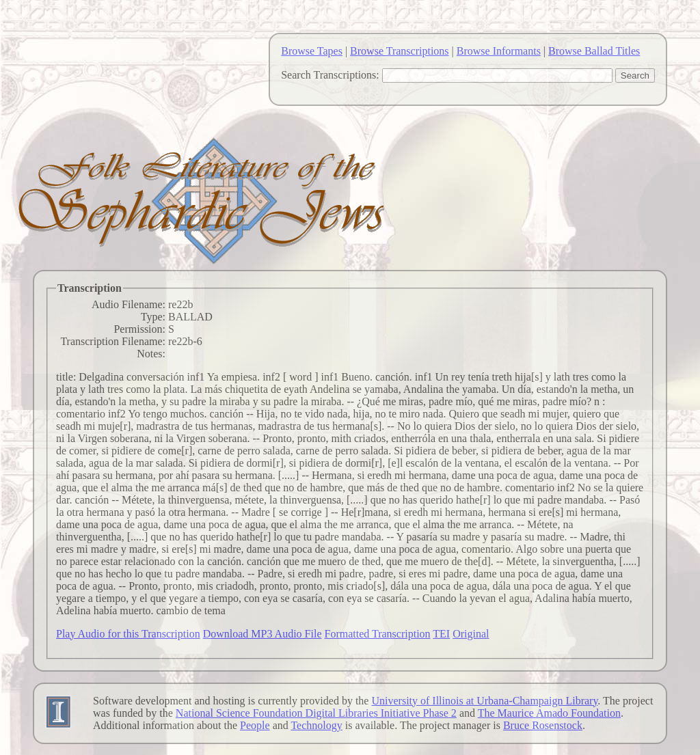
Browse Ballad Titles (594, 51)
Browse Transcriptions (399, 51)
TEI (441, 634)
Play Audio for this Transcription (128, 634)
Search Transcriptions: (330, 75)
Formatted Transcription (377, 634)
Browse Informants (499, 51)
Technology (316, 725)
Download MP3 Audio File (262, 634)
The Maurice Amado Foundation (549, 713)
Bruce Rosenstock (543, 725)
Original (471, 634)
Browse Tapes (312, 51)
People (255, 725)
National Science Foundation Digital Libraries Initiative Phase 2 (316, 713)
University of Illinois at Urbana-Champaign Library (484, 701)
